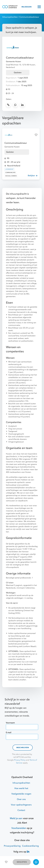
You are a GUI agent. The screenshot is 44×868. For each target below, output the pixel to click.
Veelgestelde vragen (21, 794)
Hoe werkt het (21, 788)
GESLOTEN (22, 862)
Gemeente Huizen (13, 61)
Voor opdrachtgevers (21, 805)
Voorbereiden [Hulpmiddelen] (19, 828)
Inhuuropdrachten (10, 17)
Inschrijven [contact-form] (23, 748)
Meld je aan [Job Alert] (16, 818)
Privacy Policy (20, 760)
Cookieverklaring (30, 846)
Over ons (21, 799)
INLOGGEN (27, 7)
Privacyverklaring (12, 846)
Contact (21, 810)
